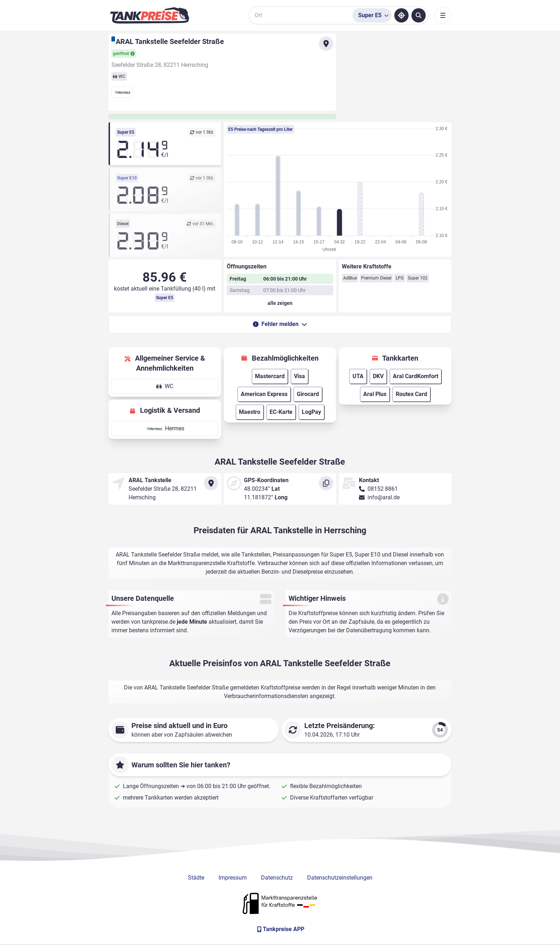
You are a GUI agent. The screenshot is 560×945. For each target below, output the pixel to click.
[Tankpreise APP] (280, 929)
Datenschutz (277, 878)
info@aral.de (384, 497)
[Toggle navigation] (443, 15)
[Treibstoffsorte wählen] (372, 15)
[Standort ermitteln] (401, 15)
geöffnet (124, 54)
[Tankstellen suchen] (419, 15)
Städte (196, 878)
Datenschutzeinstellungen (340, 878)
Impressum (233, 878)
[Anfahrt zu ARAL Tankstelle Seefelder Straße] (326, 44)
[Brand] (150, 15)
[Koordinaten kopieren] (326, 483)
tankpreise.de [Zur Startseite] (159, 622)
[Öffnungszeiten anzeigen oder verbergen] (280, 303)
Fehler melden (280, 324)
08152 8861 (383, 489)
